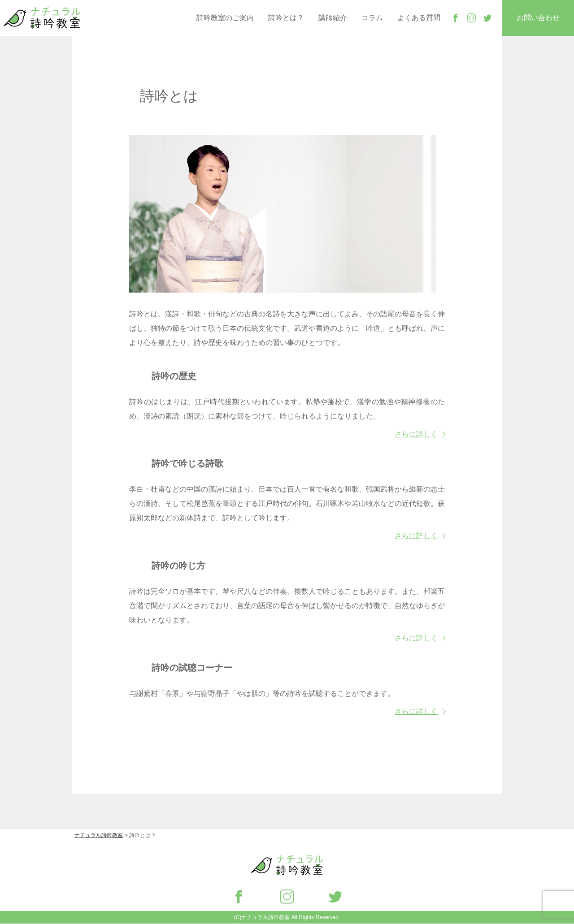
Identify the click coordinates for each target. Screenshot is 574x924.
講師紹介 (333, 18)
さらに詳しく (416, 434)
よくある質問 (419, 18)
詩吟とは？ (286, 18)
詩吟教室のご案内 (225, 18)
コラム (372, 18)
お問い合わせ (538, 18)
